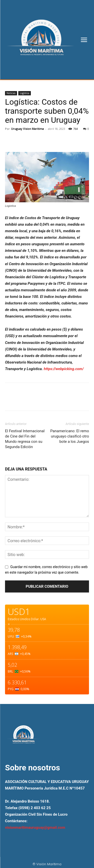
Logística (25, 93)
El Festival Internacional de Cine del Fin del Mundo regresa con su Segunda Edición (25, 439)
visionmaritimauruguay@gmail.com (35, 827)
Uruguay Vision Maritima (27, 129)
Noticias (11, 93)
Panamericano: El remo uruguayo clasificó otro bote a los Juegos (70, 436)
